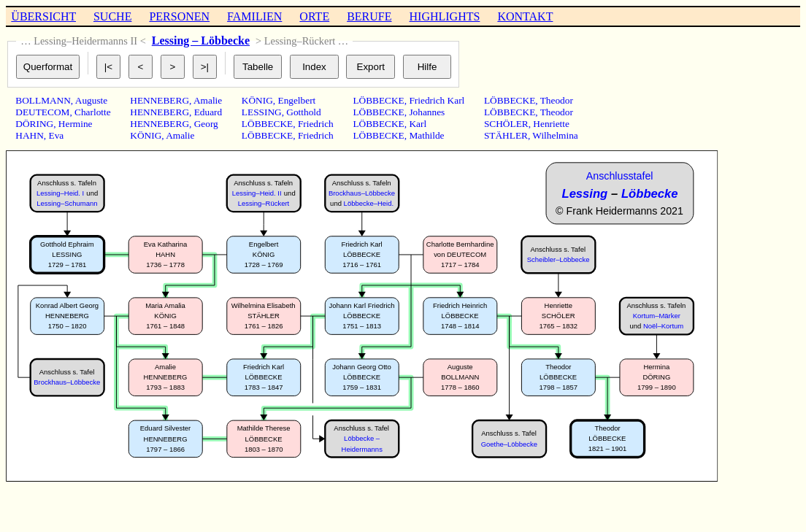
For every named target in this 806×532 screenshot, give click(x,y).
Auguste (91, 100)
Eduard (208, 112)
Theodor (557, 100)
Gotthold (303, 112)
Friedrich (316, 124)
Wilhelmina (555, 135)
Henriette (551, 124)
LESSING (262, 112)
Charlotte (93, 112)
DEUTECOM (42, 112)
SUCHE (112, 16)
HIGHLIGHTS (445, 16)
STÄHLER (506, 135)
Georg (206, 124)
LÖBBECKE (267, 124)
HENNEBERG (160, 100)
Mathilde (426, 135)
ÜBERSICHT (43, 16)
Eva (57, 135)
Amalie (208, 100)
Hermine (76, 124)
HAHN (30, 135)
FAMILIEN (254, 16)
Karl (418, 124)
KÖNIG (146, 135)
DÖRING (34, 124)
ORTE (314, 16)
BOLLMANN (43, 100)
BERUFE (369, 16)
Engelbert (296, 100)
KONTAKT (525, 16)
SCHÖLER (506, 124)
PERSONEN (179, 16)
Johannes (427, 112)
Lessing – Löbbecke (201, 41)
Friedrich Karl (437, 100)
